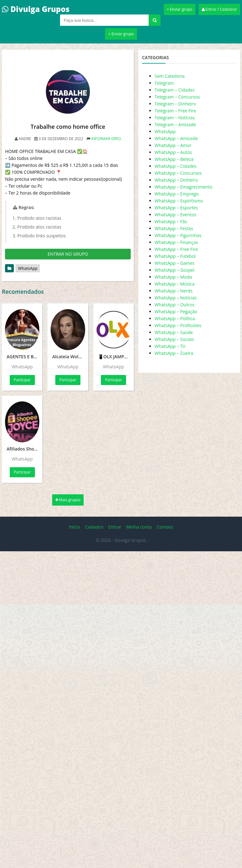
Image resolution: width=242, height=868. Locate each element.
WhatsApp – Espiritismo (179, 201)
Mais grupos (68, 500)
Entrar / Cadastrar (219, 9)
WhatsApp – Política (175, 318)
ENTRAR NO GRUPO (68, 254)
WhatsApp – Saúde (174, 332)
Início (74, 527)
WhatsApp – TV (170, 346)
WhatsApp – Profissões (178, 325)
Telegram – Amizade (175, 125)
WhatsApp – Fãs (171, 221)
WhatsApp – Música (175, 284)
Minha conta (139, 527)
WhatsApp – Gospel (174, 270)
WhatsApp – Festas (174, 228)
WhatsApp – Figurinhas (178, 235)
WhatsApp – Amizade (176, 138)
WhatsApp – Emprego (177, 194)
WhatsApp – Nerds (174, 291)
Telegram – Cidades (175, 90)
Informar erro (106, 139)
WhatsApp (28, 268)
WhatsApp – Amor (173, 145)
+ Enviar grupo (180, 9)
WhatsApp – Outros (175, 305)
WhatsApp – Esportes (176, 208)
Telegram (164, 83)
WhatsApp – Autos (173, 152)
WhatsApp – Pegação (176, 312)
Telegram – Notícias (175, 118)
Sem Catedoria (170, 76)
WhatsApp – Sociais (174, 339)
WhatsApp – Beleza (174, 159)
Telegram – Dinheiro (175, 104)
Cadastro (94, 527)
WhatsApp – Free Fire (176, 249)
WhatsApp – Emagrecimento (184, 187)
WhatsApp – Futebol (175, 256)
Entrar (115, 527)
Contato (165, 527)
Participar (22, 380)
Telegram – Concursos (177, 97)
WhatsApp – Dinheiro (176, 180)
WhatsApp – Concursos (178, 173)
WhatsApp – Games (175, 263)
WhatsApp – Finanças (176, 242)
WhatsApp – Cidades (176, 166)
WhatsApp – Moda (173, 277)
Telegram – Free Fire (175, 111)
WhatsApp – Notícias (176, 298)
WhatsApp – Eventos (176, 215)
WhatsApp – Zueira (174, 353)
